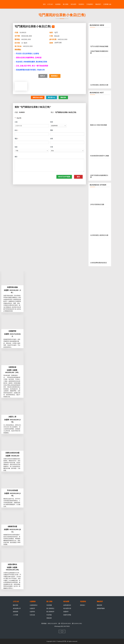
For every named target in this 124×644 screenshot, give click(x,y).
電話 (16, 139)
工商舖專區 (90, 4)
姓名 (16, 130)
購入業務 (66, 4)
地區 (16, 147)
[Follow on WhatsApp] (64, 631)
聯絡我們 (98, 4)
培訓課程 (82, 4)
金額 (51, 139)
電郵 (51, 130)
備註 (16, 157)
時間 (51, 122)
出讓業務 (58, 4)
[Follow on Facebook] (60, 631)
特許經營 (74, 4)
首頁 (44, 4)
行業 (51, 147)
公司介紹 (50, 4)
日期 (16, 122)
